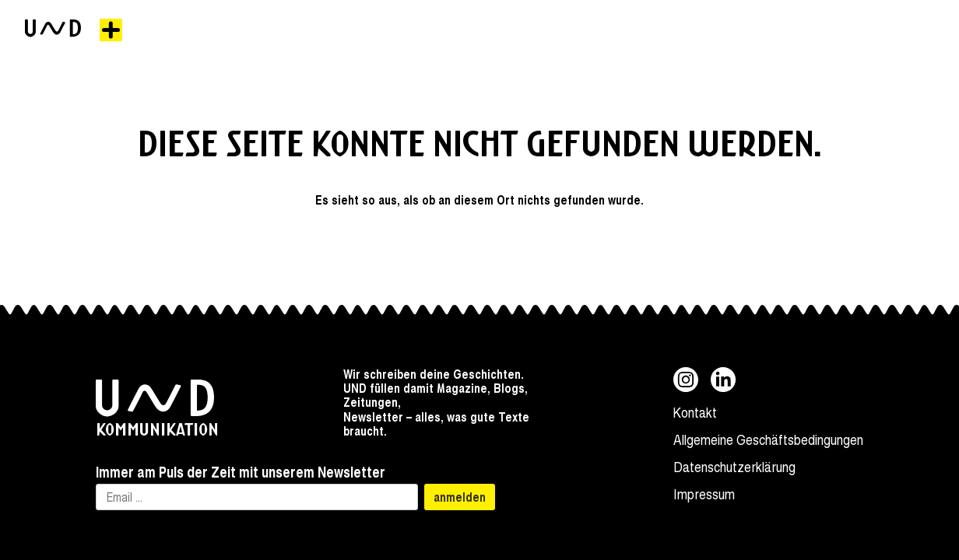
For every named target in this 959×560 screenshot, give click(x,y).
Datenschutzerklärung (734, 466)
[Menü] (111, 30)
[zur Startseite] (53, 30)
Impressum (704, 493)
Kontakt (695, 412)
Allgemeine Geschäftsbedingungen (768, 439)
